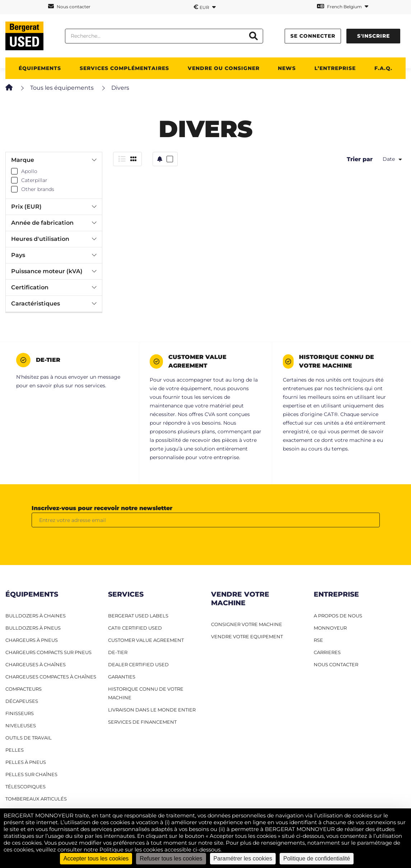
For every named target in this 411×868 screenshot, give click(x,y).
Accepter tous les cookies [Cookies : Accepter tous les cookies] (96, 858)
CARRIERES (327, 652)
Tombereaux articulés (36, 799)
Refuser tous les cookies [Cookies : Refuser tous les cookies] (171, 858)
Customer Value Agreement (146, 640)
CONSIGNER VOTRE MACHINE (247, 624)
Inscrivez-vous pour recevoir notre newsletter (102, 508)
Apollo (29, 171)
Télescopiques (25, 787)
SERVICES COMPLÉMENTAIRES (124, 68)
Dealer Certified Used (138, 664)
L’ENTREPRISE (335, 68)
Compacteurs (24, 689)
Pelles (15, 750)
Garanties (122, 677)
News (287, 68)
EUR (205, 7)
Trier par (360, 159)
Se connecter (313, 36)
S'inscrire (373, 36)
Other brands (38, 189)
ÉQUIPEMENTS (40, 68)
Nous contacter (69, 6)
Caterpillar (34, 180)
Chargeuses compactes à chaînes (51, 677)
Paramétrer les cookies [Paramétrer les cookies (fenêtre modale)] (243, 858)
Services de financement (142, 722)
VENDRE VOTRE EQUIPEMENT (247, 636)
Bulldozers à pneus (33, 628)
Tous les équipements (62, 88)
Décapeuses (22, 701)
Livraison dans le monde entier (152, 710)
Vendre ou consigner (224, 68)
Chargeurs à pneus (32, 640)
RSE (318, 640)
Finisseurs (20, 713)
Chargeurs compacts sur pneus (48, 652)
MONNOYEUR (330, 628)
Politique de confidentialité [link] (317, 858)
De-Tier (118, 652)
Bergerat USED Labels (138, 616)
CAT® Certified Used (135, 628)
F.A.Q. (383, 68)
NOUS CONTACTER (336, 664)
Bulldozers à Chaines (36, 616)
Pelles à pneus (26, 762)
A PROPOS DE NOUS (338, 616)
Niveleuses (21, 725)
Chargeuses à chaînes (36, 664)
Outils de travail (29, 738)
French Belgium (343, 6)
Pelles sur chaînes (31, 774)
